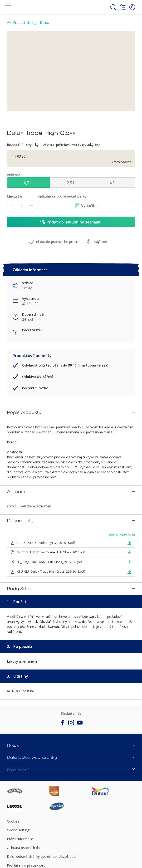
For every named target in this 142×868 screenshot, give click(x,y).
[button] (132, 7)
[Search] (113, 7)
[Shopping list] (123, 7)
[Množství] (21, 206)
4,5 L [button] (114, 183)
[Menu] (8, 7)
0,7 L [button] (28, 183)
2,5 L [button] (71, 183)
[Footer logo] (28, 763)
